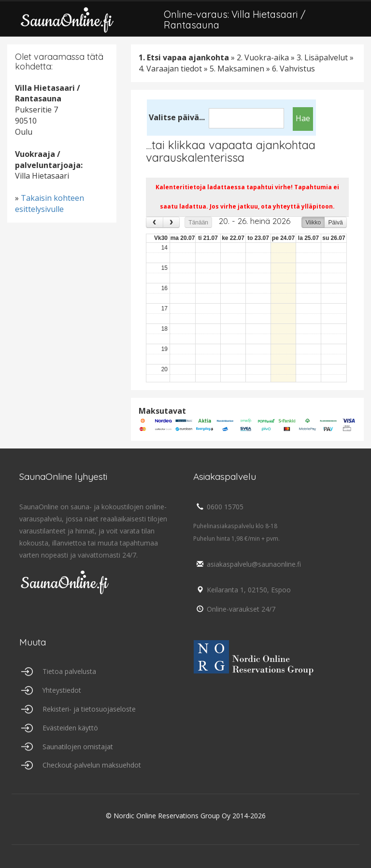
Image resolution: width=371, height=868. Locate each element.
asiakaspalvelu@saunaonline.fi (247, 564)
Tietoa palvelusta (69, 671)
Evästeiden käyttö (70, 728)
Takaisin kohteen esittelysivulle (50, 203)
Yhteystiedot (62, 690)
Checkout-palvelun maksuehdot (92, 765)
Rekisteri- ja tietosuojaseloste (89, 709)
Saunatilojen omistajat (78, 747)
